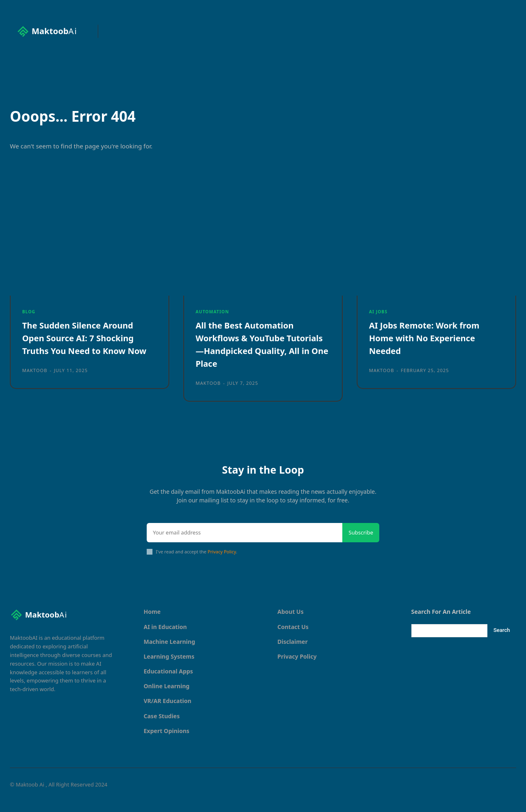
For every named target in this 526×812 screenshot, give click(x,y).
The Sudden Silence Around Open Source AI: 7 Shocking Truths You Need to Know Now (83, 350)
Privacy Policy (222, 562)
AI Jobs (379, 317)
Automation (213, 317)
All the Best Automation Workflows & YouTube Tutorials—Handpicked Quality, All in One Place (249, 350)
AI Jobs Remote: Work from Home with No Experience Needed (430, 344)
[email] (245, 544)
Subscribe (361, 543)
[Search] (502, 641)
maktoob (35, 389)
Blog (29, 317)
